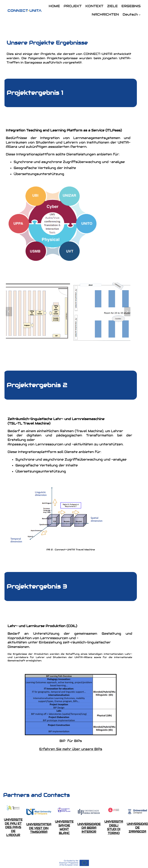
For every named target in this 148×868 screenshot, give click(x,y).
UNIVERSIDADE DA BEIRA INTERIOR (89, 828)
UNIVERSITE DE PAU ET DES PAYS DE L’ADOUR (13, 827)
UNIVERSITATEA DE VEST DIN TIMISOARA (39, 828)
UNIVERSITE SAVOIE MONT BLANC (64, 827)
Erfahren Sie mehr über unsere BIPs (71, 749)
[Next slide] (127, 312)
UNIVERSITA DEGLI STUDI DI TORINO (114, 827)
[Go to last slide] (9, 312)
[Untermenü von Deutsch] (140, 15)
